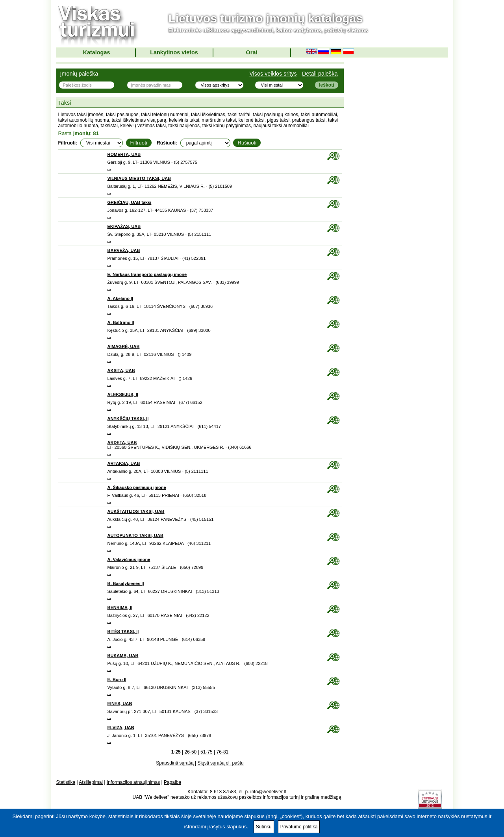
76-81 (223, 752)
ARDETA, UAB (122, 443)
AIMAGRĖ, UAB (124, 346)
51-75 (207, 752)
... (109, 168)
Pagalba (172, 782)
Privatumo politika (299, 827)
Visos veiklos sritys (273, 74)
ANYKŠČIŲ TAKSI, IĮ (128, 418)
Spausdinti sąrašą (175, 763)
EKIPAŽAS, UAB (124, 226)
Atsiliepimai (91, 782)
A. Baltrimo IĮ (121, 322)
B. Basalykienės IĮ (126, 583)
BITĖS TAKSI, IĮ (123, 631)
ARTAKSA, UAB (124, 463)
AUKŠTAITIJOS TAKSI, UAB (136, 511)
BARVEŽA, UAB (124, 250)
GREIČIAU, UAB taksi (130, 202)
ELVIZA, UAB (121, 728)
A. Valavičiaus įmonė (129, 559)
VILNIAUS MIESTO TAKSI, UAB (139, 178)
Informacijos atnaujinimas (133, 782)
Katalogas (97, 52)
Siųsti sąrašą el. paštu (220, 763)
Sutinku (264, 827)
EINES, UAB (120, 704)
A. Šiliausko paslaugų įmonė (137, 487)
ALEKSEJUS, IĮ (123, 394)
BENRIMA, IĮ (120, 607)
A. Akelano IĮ (120, 298)
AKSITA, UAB (121, 370)
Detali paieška (320, 74)
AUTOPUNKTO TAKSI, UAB (135, 535)
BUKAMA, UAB (123, 656)
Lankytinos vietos (174, 52)
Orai (252, 52)
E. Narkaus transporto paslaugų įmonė (147, 274)
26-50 (191, 752)
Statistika (66, 782)
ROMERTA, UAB (124, 154)
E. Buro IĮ (117, 680)
